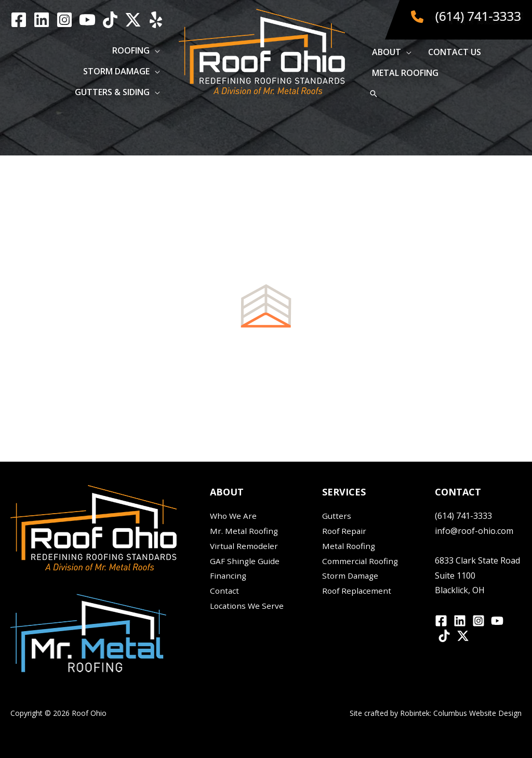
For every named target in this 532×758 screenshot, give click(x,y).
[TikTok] (110, 20)
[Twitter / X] (133, 20)
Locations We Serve (248, 606)
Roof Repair (345, 531)
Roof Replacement (358, 591)
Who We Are (234, 516)
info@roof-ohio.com (474, 531)
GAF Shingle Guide (245, 561)
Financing (229, 576)
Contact (225, 591)
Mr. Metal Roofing (245, 531)
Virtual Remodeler (245, 546)
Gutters (337, 516)
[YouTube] (87, 20)
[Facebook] (19, 20)
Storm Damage (351, 576)
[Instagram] (64, 20)
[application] (155, 50)
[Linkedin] (42, 20)
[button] (136, 50)
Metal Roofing (350, 546)
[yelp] (156, 20)
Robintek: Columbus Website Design (461, 713)
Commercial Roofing (361, 561)
